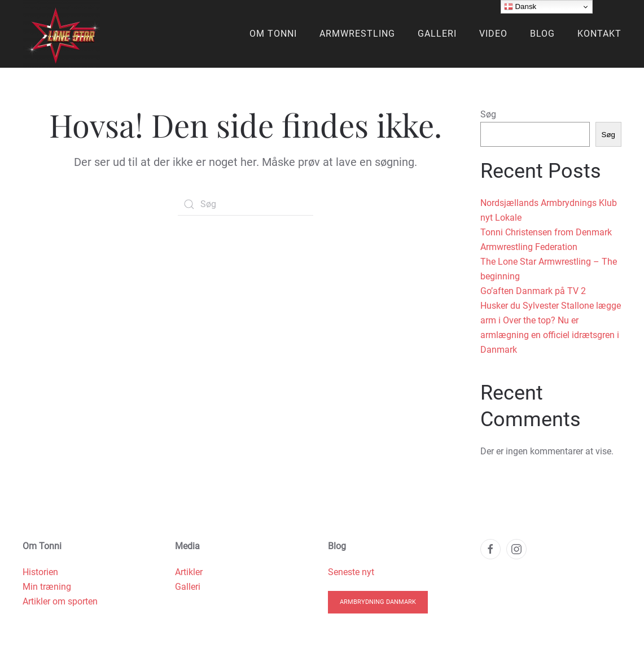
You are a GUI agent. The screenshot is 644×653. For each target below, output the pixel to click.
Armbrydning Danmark (378, 602)
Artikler (189, 572)
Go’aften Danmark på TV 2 (533, 291)
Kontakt (599, 34)
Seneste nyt (351, 572)
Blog (542, 34)
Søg (488, 114)
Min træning (47, 587)
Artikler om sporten (60, 601)
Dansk (520, 7)
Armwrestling (357, 34)
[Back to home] (61, 34)
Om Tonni (273, 34)
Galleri (437, 34)
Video (493, 34)
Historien (40, 572)
